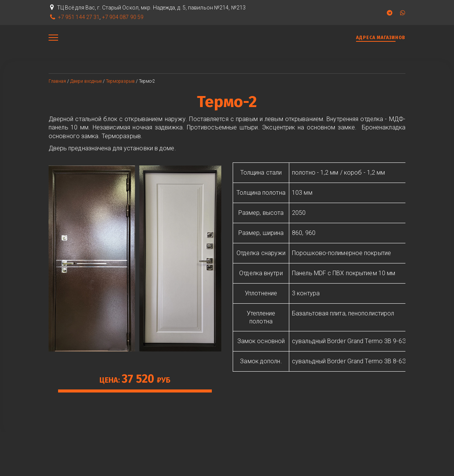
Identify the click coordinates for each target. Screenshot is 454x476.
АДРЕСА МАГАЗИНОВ (381, 38)
